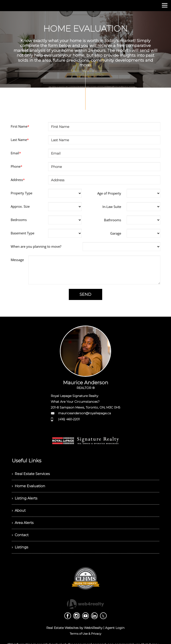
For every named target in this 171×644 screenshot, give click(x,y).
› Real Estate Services (31, 474)
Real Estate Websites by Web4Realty (74, 628)
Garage (116, 233)
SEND (85, 294)
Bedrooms (19, 220)
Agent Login (115, 628)
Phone (16, 166)
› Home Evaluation (28, 486)
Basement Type (22, 233)
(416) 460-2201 (69, 419)
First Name (20, 126)
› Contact (20, 535)
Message (17, 260)
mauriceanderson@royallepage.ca (84, 413)
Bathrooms (113, 220)
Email (16, 153)
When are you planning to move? (36, 246)
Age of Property (109, 193)
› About (19, 510)
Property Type (21, 193)
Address (18, 180)
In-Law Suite (112, 207)
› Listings (20, 547)
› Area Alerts (23, 523)
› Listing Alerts (25, 498)
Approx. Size (20, 206)
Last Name (20, 140)
